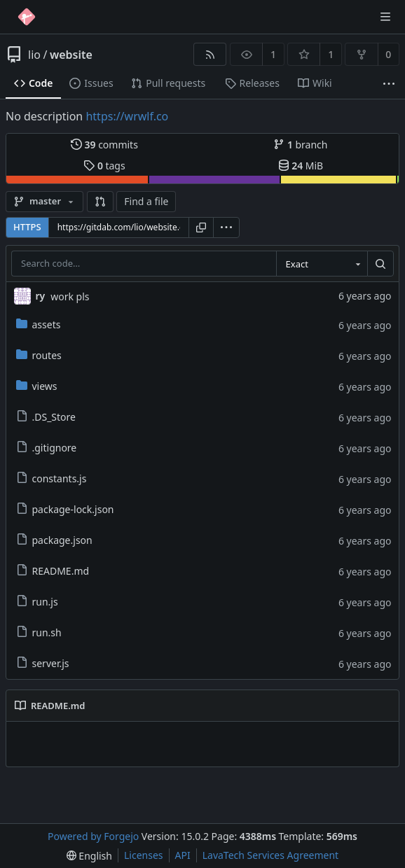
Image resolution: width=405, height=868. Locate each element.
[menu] (226, 227)
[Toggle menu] (385, 17)
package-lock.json (65, 509)
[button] (100, 202)
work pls (70, 296)
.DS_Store (46, 417)
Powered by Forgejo (93, 836)
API (183, 855)
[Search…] (380, 264)
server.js (43, 663)
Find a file (146, 201)
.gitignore (47, 448)
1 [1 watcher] (273, 54)
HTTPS (27, 227)
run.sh (39, 632)
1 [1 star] (331, 54)
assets (39, 324)
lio (34, 55)
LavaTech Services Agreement (270, 855)
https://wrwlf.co (127, 116)
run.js (37, 602)
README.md (53, 571)
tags (104, 166)
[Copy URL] (201, 227)
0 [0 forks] (388, 54)
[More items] (389, 84)
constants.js (52, 478)
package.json (54, 540)
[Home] (27, 17)
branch (300, 145)
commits (104, 145)
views (37, 386)
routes (39, 355)
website (71, 55)
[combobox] (322, 264)
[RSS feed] (210, 54)
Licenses (144, 855)
